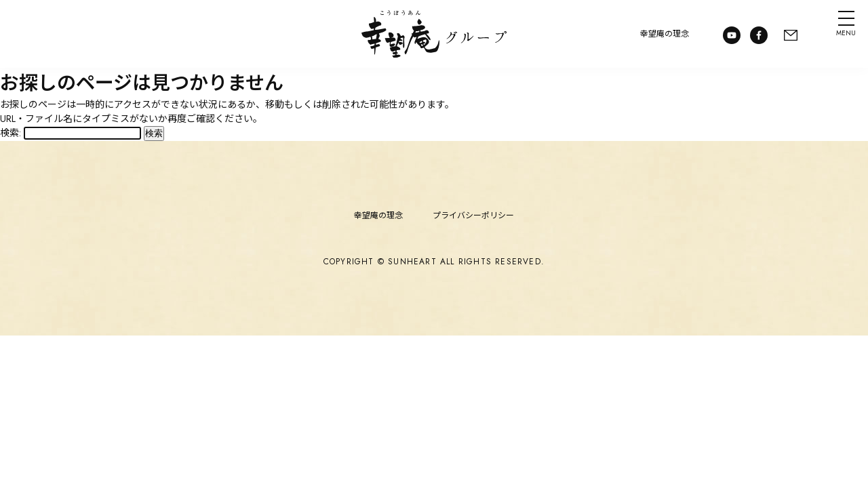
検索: (11, 133)
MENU (840, 37)
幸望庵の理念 (658, 34)
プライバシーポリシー (473, 216)
